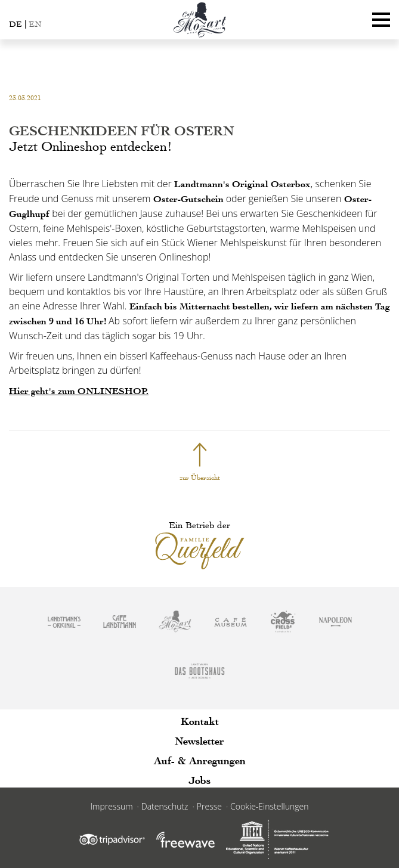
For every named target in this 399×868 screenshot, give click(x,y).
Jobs (199, 780)
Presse (209, 806)
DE (16, 24)
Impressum (112, 806)
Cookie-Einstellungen (269, 806)
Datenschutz (165, 806)
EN (35, 24)
